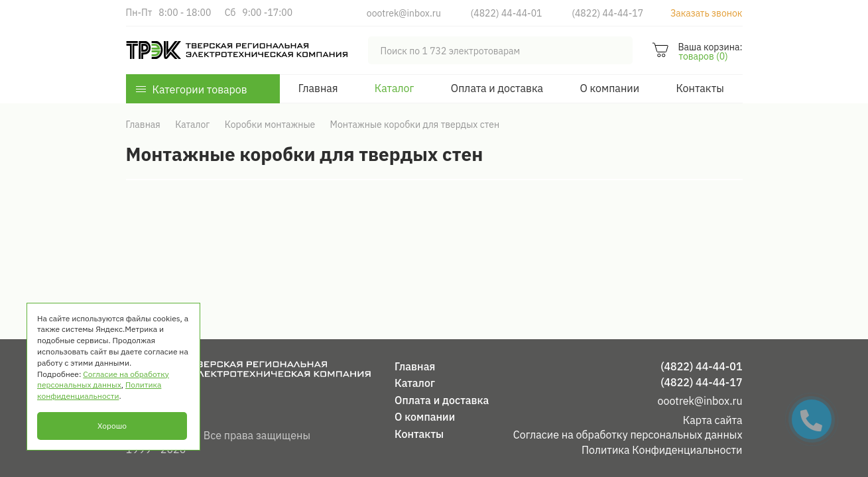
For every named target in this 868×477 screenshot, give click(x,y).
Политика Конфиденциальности (662, 450)
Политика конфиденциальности (99, 390)
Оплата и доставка (497, 88)
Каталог (395, 88)
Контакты (700, 88)
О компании (609, 88)
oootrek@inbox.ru (404, 13)
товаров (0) (703, 56)
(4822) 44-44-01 (507, 13)
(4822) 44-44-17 (607, 13)
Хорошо (112, 426)
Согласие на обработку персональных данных (628, 435)
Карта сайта (713, 420)
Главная (318, 88)
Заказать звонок (707, 13)
